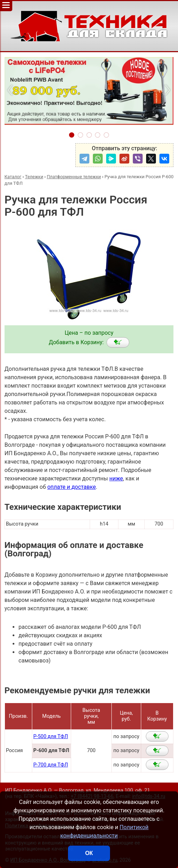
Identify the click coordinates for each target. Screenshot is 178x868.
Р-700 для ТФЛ (51, 765)
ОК (89, 853)
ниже (116, 478)
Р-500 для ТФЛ (51, 737)
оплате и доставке (72, 487)
